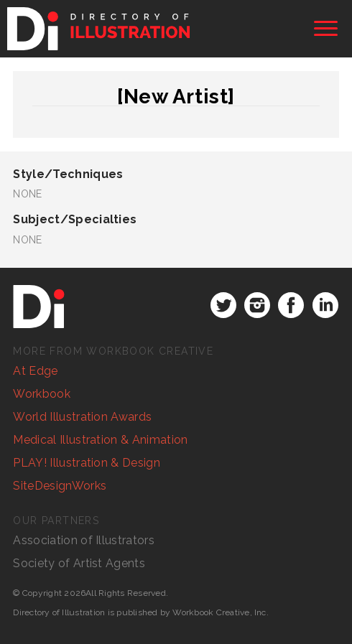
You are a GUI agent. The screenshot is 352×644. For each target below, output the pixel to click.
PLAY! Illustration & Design (87, 463)
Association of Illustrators (84, 540)
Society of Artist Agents (79, 563)
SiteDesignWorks (60, 486)
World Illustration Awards (82, 417)
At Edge (35, 371)
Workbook (42, 394)
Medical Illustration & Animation (100, 440)
